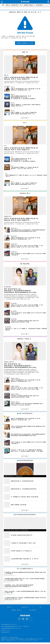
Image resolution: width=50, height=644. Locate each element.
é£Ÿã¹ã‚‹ (8, 5)
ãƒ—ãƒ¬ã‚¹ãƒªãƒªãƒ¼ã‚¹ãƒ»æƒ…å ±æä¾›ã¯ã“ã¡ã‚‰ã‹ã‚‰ (15, 626)
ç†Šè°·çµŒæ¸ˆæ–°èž (25, 2)
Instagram (27, 619)
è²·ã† (21, 5)
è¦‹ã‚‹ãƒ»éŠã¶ (15, 5)
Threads (31, 619)
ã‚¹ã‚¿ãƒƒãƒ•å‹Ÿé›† (6, 632)
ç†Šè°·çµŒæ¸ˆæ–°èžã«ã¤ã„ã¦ (10, 624)
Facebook (19, 619)
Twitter (23, 619)
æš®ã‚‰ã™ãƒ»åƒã (29, 5)
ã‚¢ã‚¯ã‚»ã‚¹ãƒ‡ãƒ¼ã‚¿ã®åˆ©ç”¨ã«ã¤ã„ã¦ (12, 628)
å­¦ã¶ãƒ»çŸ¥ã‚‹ (39, 5)
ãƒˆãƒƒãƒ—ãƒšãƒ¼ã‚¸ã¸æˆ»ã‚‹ (25, 43)
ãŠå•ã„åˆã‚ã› (7, 630)
